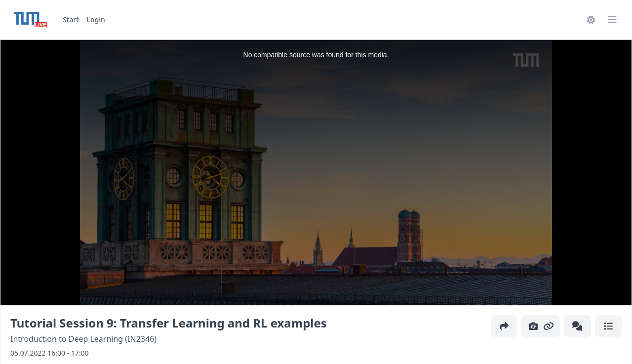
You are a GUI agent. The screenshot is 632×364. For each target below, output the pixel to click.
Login (96, 19)
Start (71, 19)
